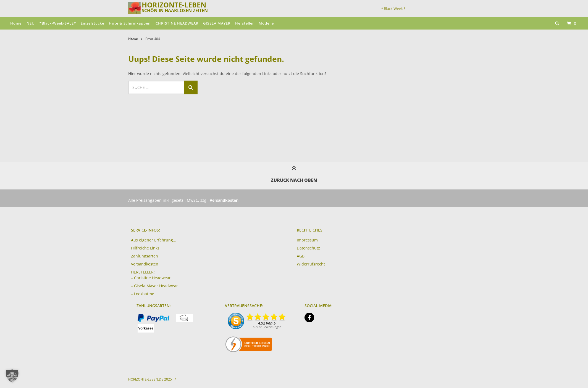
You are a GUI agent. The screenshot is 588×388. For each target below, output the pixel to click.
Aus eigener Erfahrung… (153, 240)
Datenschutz (308, 248)
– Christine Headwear (151, 278)
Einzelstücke (92, 23)
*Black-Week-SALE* (58, 23)
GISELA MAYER (217, 23)
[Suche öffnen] (557, 23)
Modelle (266, 23)
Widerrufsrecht (311, 264)
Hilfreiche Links (145, 248)
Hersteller (245, 23)
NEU (31, 23)
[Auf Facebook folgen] (309, 317)
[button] (12, 376)
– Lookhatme (143, 294)
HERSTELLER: (143, 272)
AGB (301, 256)
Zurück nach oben (294, 176)
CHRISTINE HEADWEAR (177, 23)
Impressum (307, 240)
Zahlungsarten (145, 256)
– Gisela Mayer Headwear (154, 286)
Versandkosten (145, 264)
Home (16, 23)
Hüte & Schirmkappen (130, 23)
